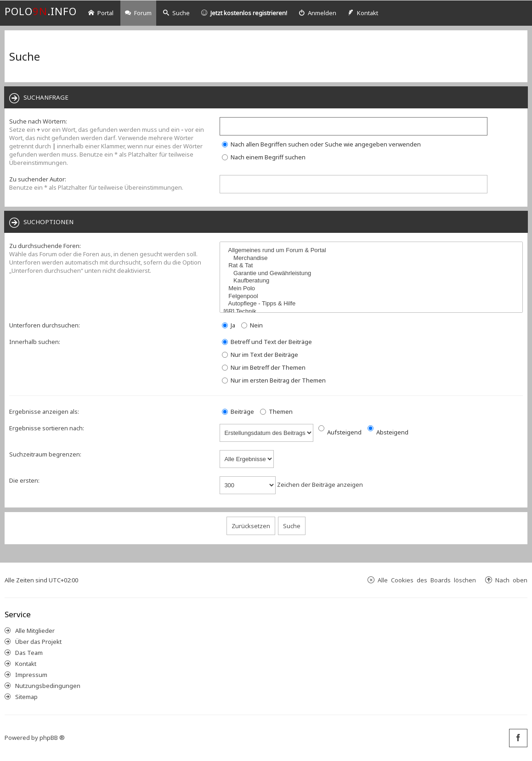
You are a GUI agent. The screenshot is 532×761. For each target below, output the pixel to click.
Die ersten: (24, 480)
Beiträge (238, 412)
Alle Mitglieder (35, 631)
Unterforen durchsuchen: (45, 325)
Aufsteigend (340, 432)
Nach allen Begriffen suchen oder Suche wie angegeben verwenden (321, 144)
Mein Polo (372, 289)
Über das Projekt (38, 642)
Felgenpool (372, 296)
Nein (252, 325)
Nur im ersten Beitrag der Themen (274, 380)
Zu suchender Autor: (38, 179)
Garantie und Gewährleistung (372, 273)
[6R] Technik (372, 312)
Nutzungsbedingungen (48, 686)
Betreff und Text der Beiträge (267, 342)
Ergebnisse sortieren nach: (47, 428)
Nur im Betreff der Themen (264, 367)
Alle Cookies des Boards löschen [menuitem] (427, 580)
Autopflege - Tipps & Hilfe (372, 304)
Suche (176, 13)
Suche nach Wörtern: (38, 121)
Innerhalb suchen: (35, 342)
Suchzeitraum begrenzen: (45, 454)
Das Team (29, 653)
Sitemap (26, 697)
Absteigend (388, 432)
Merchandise (372, 258)
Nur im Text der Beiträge (260, 355)
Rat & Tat (372, 266)
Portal (101, 13)
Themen (276, 412)
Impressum (31, 675)
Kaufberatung (372, 281)
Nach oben (511, 580)
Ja (229, 325)
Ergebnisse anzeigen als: (44, 412)
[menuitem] (317, 13)
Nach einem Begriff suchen (264, 157)
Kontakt (26, 664)
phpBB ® (52, 738)
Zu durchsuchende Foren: (45, 246)
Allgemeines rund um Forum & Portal (372, 251)
